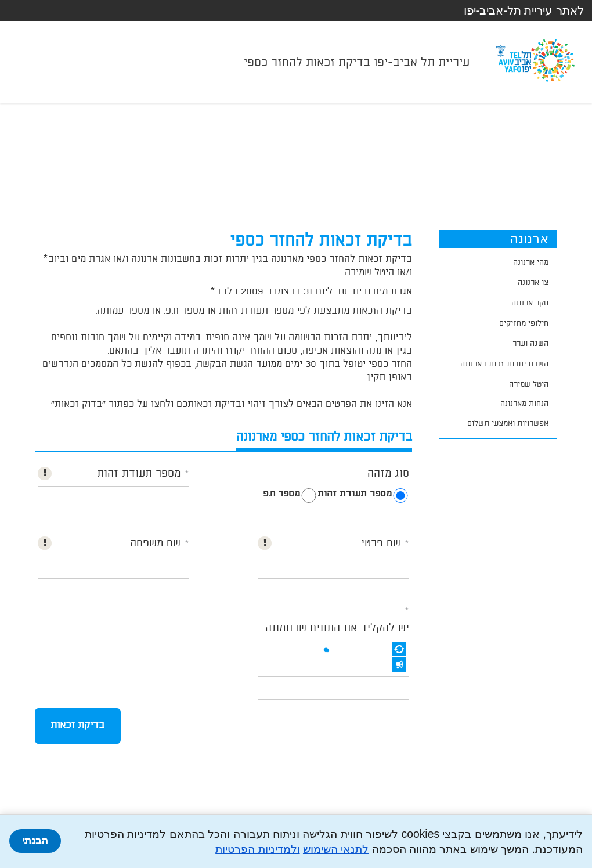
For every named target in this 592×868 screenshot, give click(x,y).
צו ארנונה (533, 283)
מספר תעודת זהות (355, 494)
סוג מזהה (388, 474)
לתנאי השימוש (336, 849)
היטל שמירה (529, 384)
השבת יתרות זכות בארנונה (504, 364)
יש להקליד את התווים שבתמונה (337, 628)
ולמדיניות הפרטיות (257, 849)
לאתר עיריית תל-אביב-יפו (524, 10)
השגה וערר (530, 344)
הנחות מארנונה (524, 404)
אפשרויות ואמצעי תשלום (508, 423)
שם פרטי (381, 543)
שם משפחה (155, 543)
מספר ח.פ (281, 494)
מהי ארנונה (531, 262)
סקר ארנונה (530, 303)
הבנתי (35, 841)
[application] (498, 404)
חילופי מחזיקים (524, 323)
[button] (400, 649)
